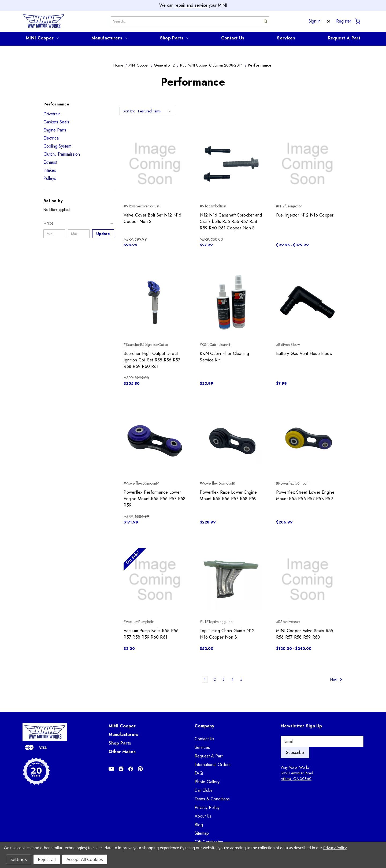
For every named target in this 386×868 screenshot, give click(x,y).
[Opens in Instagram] (121, 769)
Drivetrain (52, 114)
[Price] (79, 223)
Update (103, 234)
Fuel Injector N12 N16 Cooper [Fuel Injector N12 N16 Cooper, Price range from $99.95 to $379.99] (305, 215)
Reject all (47, 859)
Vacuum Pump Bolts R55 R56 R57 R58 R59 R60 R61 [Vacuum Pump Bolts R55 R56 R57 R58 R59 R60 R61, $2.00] (151, 634)
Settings (19, 859)
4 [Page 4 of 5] (232, 679)
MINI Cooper (42, 38)
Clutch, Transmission (62, 154)
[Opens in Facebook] (131, 769)
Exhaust (50, 162)
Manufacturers (109, 38)
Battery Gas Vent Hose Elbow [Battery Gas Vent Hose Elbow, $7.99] (304, 354)
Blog (199, 825)
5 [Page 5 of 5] (241, 679)
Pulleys (50, 178)
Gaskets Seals (56, 122)
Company (204, 726)
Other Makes (122, 752)
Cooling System (57, 146)
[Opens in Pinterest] (140, 769)
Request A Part (344, 38)
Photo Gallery (207, 782)
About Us (203, 816)
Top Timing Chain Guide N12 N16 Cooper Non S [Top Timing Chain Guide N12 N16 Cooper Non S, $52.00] (227, 634)
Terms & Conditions (212, 799)
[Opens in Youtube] (111, 769)
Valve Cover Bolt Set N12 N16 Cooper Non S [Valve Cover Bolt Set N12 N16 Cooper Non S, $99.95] (152, 218)
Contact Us (233, 38)
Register (344, 21)
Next (336, 680)
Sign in (315, 21)
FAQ (199, 773)
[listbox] (156, 111)
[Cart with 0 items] (357, 21)
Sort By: (129, 111)
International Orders (213, 765)
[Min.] (54, 234)
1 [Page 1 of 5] (205, 679)
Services (286, 38)
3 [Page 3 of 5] (224, 679)
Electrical (51, 138)
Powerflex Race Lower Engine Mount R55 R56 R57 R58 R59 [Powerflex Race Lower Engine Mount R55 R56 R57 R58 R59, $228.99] (228, 495)
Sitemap (202, 833)
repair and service (191, 5)
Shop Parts (174, 38)
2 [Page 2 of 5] (215, 679)
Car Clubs (204, 790)
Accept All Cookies (85, 859)
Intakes (50, 170)
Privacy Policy (207, 807)
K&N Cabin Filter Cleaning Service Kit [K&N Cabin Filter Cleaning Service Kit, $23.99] (224, 357)
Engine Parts (55, 130)
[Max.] (79, 234)
